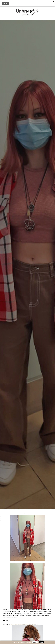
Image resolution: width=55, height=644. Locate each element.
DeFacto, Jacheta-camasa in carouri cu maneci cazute (23, 624)
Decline (41, 642)
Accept (35, 642)
